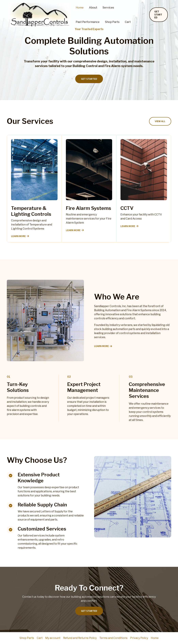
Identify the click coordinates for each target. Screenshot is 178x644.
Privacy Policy (139, 638)
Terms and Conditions (113, 638)
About (93, 8)
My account (53, 638)
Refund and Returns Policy (80, 638)
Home (80, 8)
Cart (128, 22)
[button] (159, 15)
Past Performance (88, 22)
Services (108, 8)
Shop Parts (112, 22)
